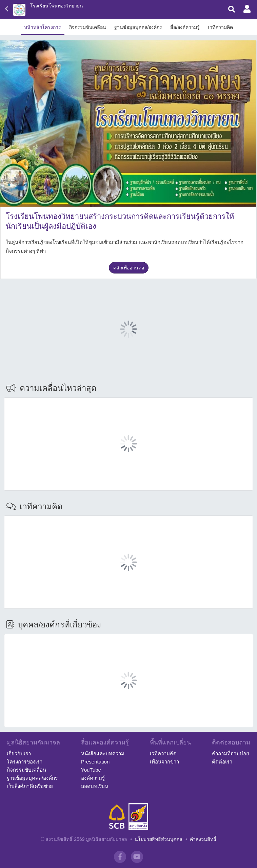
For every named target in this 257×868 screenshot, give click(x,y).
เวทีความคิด (220, 27)
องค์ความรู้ (93, 778)
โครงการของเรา (25, 762)
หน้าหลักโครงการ (43, 27)
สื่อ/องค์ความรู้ (185, 27)
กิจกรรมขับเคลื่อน (88, 27)
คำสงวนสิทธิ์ (203, 839)
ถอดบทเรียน (95, 786)
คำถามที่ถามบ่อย (231, 753)
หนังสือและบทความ (103, 753)
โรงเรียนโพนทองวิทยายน (57, 6)
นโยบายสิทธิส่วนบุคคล (159, 839)
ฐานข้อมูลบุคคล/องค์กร (138, 27)
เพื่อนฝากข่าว (164, 762)
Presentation (95, 762)
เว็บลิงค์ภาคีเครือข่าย (30, 786)
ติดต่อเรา (222, 762)
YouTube (91, 770)
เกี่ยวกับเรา (19, 753)
